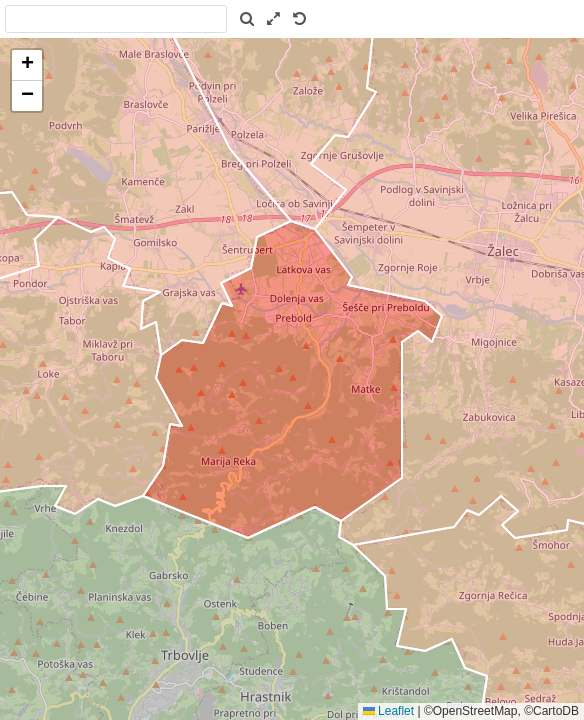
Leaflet (388, 711)
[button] (27, 65)
